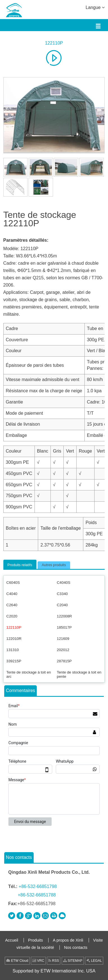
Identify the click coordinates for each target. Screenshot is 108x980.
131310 (13, 650)
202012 (63, 650)
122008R (65, 616)
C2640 (12, 605)
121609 (63, 639)
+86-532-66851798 (38, 886)
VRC (38, 961)
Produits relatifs (20, 565)
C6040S (13, 583)
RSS (54, 961)
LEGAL (94, 961)
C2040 (62, 605)
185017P (64, 627)
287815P (64, 661)
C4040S (64, 583)
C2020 (12, 616)
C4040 (12, 594)
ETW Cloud (17, 961)
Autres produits (54, 565)
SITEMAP (73, 961)
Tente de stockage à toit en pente (79, 674)
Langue (95, 7)
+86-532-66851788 (37, 895)
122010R (14, 639)
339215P (14, 661)
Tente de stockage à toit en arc (29, 674)
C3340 (62, 594)
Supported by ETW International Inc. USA (54, 971)
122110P (54, 43)
